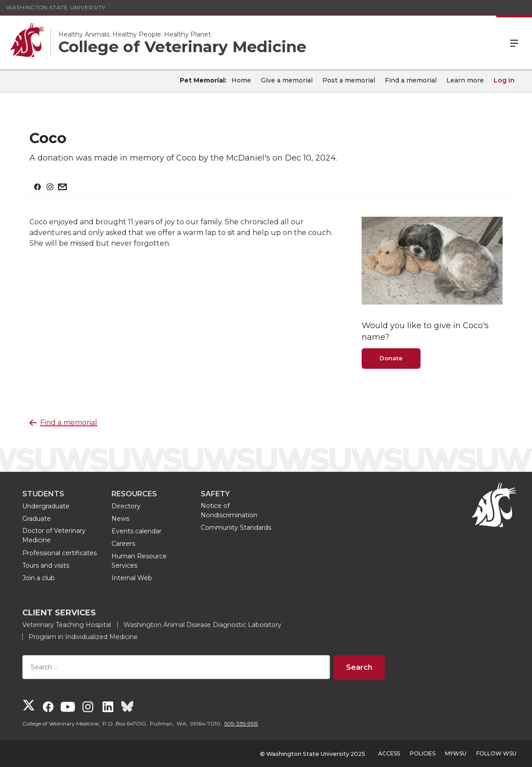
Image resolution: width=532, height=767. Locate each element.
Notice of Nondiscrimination (229, 510)
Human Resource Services (139, 561)
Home (241, 80)
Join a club (39, 578)
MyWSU (456, 753)
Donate (391, 358)
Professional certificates (60, 553)
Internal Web (132, 578)
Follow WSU (496, 753)
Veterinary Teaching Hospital (67, 625)
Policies (423, 753)
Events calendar (136, 531)
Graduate (37, 519)
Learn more (465, 80)
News (120, 519)
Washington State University (56, 7)
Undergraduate (46, 506)
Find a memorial (411, 80)
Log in (504, 80)
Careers (123, 544)
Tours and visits (46, 565)
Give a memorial (287, 80)
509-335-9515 (241, 724)
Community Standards (236, 528)
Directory (126, 506)
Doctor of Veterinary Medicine (54, 535)
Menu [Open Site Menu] (514, 42)
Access (389, 753)
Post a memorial (349, 80)
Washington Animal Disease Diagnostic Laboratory (202, 625)
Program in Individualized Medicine (83, 637)
